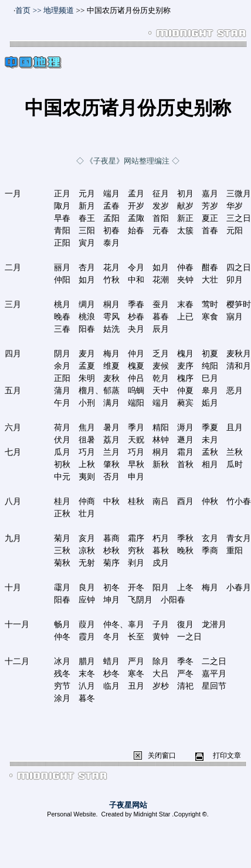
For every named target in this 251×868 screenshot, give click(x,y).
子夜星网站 (128, 805)
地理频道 (59, 10)
